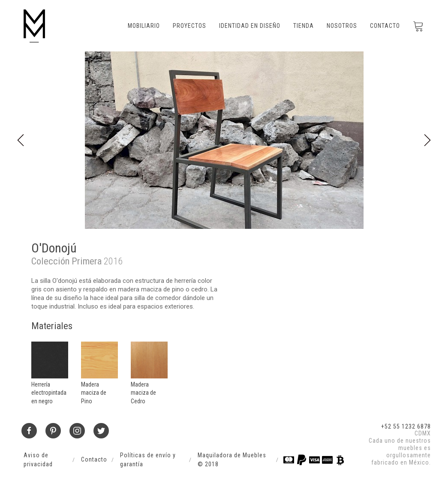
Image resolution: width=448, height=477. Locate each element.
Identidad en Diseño (250, 26)
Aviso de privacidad (38, 460)
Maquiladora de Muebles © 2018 (232, 460)
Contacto (385, 26)
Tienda (304, 26)
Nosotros (342, 26)
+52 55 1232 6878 (406, 426)
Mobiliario (144, 26)
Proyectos (189, 26)
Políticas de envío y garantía (148, 460)
